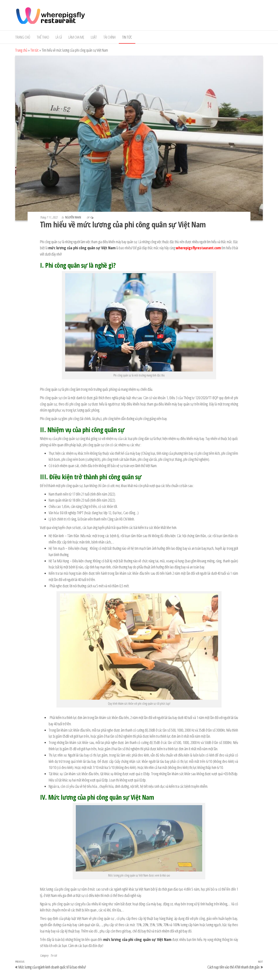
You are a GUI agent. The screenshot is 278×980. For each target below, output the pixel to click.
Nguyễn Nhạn (73, 217)
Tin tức (127, 37)
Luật (94, 37)
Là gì (59, 37)
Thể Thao (43, 37)
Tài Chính (109, 37)
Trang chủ (23, 37)
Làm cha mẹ (76, 37)
